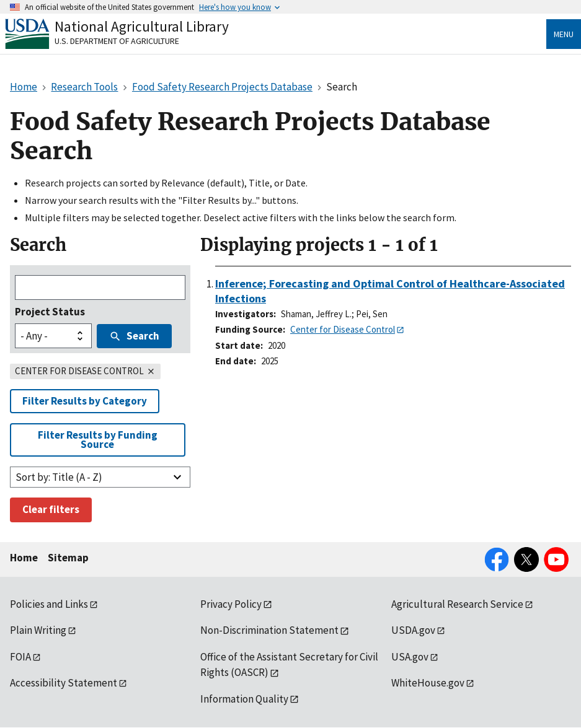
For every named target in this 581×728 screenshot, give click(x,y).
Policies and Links (49, 604)
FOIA (20, 657)
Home (24, 558)
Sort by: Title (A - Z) (59, 477)
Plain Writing (38, 630)
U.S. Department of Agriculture (117, 41)
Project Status (50, 312)
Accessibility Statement (64, 683)
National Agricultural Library (142, 26)
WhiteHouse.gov (428, 683)
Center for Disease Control (343, 329)
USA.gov (410, 657)
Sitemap (68, 558)
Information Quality (244, 699)
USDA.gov (413, 630)
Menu (564, 34)
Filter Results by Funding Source (98, 440)
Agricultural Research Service (457, 604)
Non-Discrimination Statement (269, 630)
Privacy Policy (231, 604)
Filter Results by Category (85, 401)
